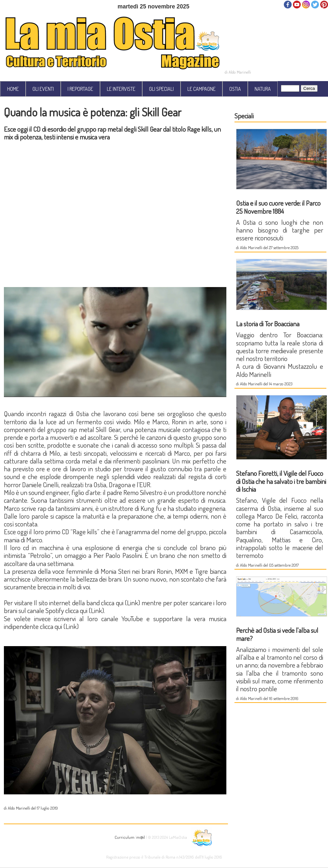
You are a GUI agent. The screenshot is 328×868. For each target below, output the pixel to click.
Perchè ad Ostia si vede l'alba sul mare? (277, 634)
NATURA (263, 89)
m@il (141, 837)
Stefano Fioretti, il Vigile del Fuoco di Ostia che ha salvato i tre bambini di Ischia (281, 481)
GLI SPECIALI (161, 89)
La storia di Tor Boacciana (268, 324)
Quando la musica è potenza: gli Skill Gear (93, 112)
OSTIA (235, 89)
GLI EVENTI (43, 89)
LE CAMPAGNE (202, 89)
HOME (13, 89)
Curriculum (125, 837)
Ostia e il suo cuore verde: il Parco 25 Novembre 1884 (278, 207)
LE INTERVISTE (121, 89)
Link (132, 603)
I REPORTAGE (80, 89)
